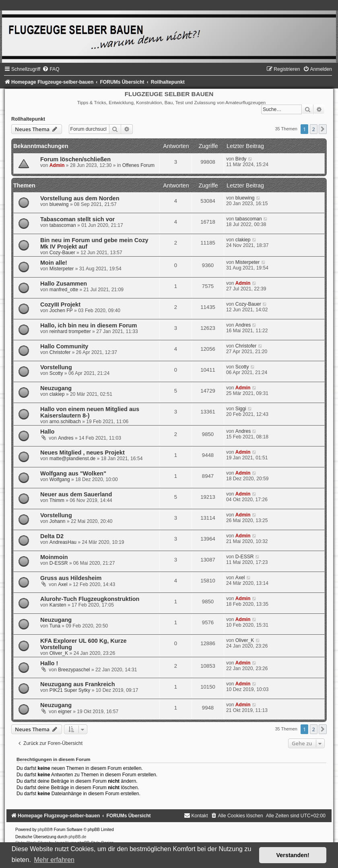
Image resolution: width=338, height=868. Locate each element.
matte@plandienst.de (72, 459)
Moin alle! (54, 263)
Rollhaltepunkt (28, 119)
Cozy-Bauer (62, 253)
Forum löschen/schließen (75, 159)
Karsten (58, 605)
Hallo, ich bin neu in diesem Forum (89, 325)
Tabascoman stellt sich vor (77, 219)
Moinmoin (54, 557)
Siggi (241, 409)
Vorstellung (56, 367)
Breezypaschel (74, 670)
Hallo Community (64, 346)
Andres (243, 325)
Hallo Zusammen (64, 284)
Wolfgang (60, 479)
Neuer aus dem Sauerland (76, 494)
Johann (58, 521)
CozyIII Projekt (60, 304)
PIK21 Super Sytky (70, 690)
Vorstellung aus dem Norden (80, 198)
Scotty (56, 373)
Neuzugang (56, 388)
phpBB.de (77, 837)
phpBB (44, 830)
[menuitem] (51, 69)
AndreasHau (63, 542)
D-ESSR (59, 563)
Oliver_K (59, 653)
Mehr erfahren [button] (54, 860)
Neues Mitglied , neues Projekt (82, 453)
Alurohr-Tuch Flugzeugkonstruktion (90, 599)
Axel (63, 584)
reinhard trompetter (70, 331)
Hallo (47, 432)
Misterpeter (62, 269)
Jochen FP (61, 311)
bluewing (59, 204)
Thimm (57, 500)
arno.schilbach (65, 422)
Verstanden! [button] (293, 855)
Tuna (55, 626)
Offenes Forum (138, 165)
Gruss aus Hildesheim (71, 578)
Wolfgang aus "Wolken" (73, 473)
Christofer (60, 352)
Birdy (241, 159)
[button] (323, 129)
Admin (57, 165)
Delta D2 (52, 536)
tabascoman (63, 225)
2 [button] (314, 129)
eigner (65, 712)
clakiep (243, 240)
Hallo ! (49, 663)
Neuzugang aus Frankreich (78, 684)
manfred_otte (64, 290)
